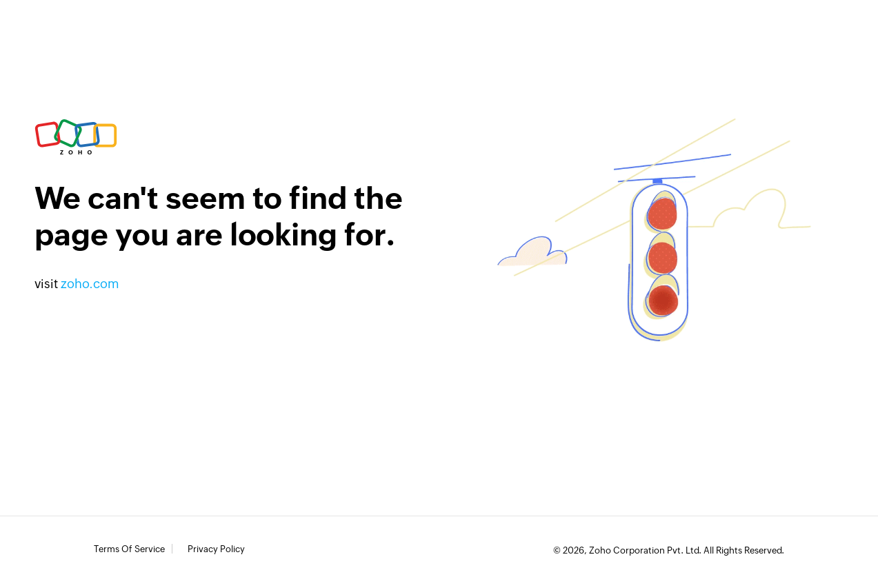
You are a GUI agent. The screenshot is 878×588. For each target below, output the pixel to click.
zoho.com (90, 284)
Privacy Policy (216, 549)
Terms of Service (129, 549)
